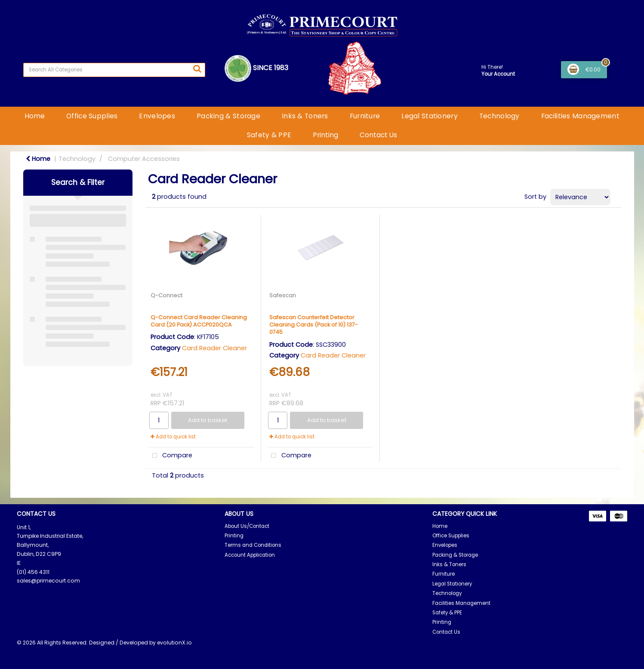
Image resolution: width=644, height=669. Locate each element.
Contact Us (378, 135)
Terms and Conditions (253, 545)
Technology (499, 116)
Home (35, 116)
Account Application (250, 555)
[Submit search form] (197, 69)
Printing (325, 135)
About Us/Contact (247, 526)
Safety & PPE (269, 135)
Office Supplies (92, 116)
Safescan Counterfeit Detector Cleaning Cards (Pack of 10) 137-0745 (314, 325)
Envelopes (157, 116)
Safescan (283, 295)
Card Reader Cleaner (214, 348)
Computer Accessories (144, 159)
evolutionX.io (174, 643)
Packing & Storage (228, 116)
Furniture (365, 116)
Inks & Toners (305, 116)
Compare (171, 456)
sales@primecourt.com (48, 581)
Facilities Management (580, 116)
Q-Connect (166, 295)
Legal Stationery (430, 116)
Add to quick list (173, 437)
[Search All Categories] (114, 70)
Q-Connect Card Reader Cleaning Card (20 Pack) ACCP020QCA (199, 321)
